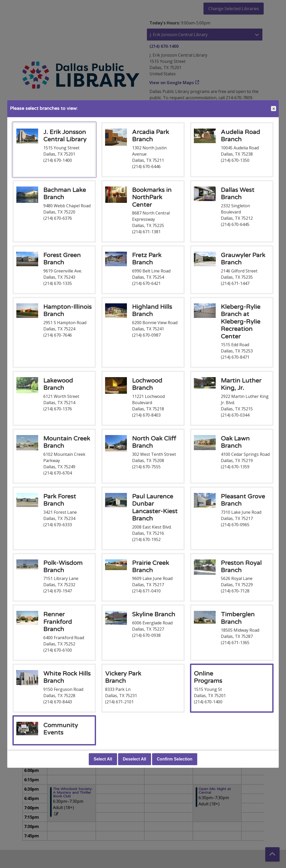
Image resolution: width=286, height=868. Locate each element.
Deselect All (134, 759)
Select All (103, 759)
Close (273, 109)
